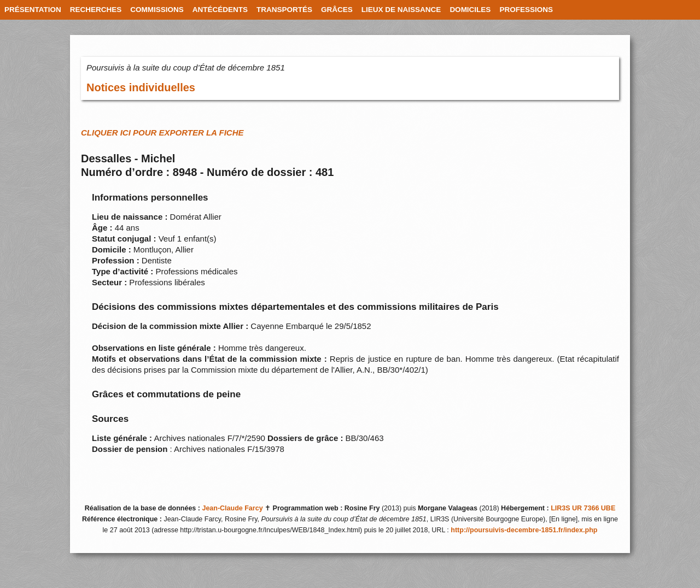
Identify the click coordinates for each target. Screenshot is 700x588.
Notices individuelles (141, 87)
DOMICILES (470, 10)
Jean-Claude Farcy (232, 508)
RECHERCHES (96, 10)
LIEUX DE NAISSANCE (401, 10)
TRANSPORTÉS (284, 10)
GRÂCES (337, 10)
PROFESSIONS (526, 10)
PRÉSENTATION (33, 10)
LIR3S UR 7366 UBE (583, 508)
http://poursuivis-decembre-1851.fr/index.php (524, 530)
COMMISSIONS (157, 10)
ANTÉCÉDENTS (220, 10)
